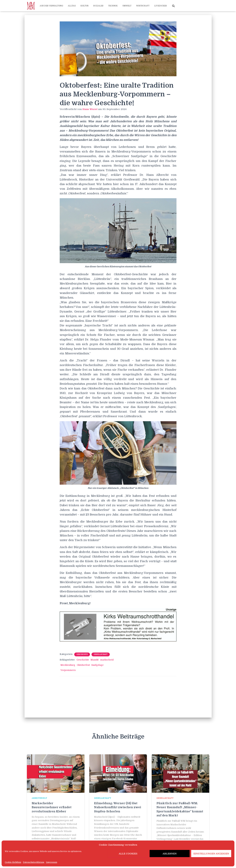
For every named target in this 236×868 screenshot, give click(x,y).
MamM (95, 660)
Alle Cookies (128, 854)
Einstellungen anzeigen (211, 854)
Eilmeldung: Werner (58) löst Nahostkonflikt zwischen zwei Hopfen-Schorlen (118, 807)
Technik (113, 6)
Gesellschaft (101, 654)
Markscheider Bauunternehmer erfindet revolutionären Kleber (52, 807)
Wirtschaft (143, 6)
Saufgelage (97, 665)
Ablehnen (170, 854)
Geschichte (82, 654)
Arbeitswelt (39, 798)
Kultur (84, 6)
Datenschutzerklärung (34, 862)
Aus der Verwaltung (51, 6)
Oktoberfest (83, 665)
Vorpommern (68, 670)
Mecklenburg (68, 665)
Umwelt (127, 6)
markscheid (107, 660)
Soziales (98, 6)
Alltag (72, 6)
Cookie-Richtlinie (13, 862)
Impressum (52, 862)
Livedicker (160, 6)
